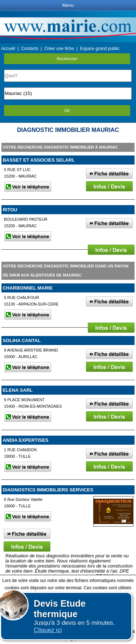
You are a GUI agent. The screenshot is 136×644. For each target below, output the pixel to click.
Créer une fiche (59, 49)
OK (67, 111)
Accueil (8, 49)
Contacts (30, 49)
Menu (68, 5)
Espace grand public (100, 49)
